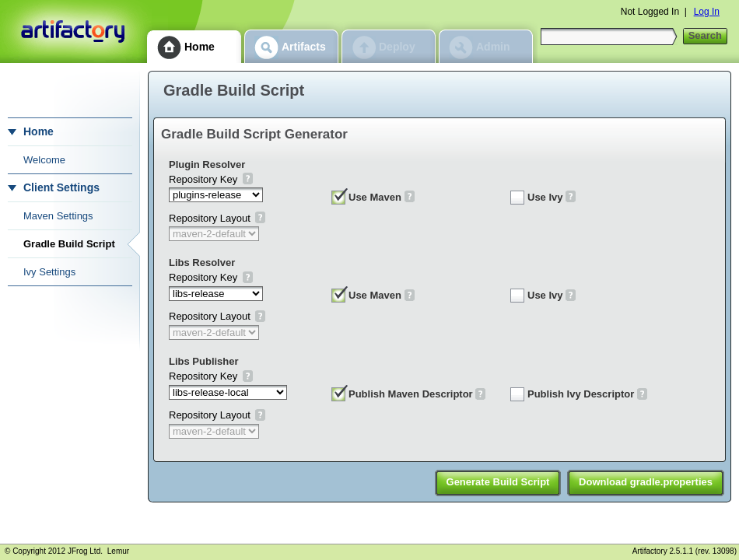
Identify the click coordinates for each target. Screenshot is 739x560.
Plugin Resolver (207, 164)
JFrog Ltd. (85, 551)
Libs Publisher (204, 361)
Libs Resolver (202, 262)
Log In (707, 12)
